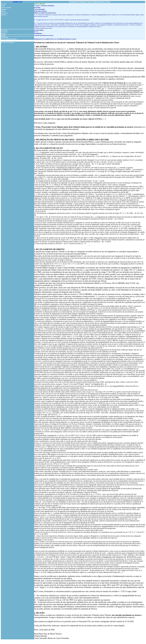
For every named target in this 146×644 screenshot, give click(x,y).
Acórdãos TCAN (18, 2)
